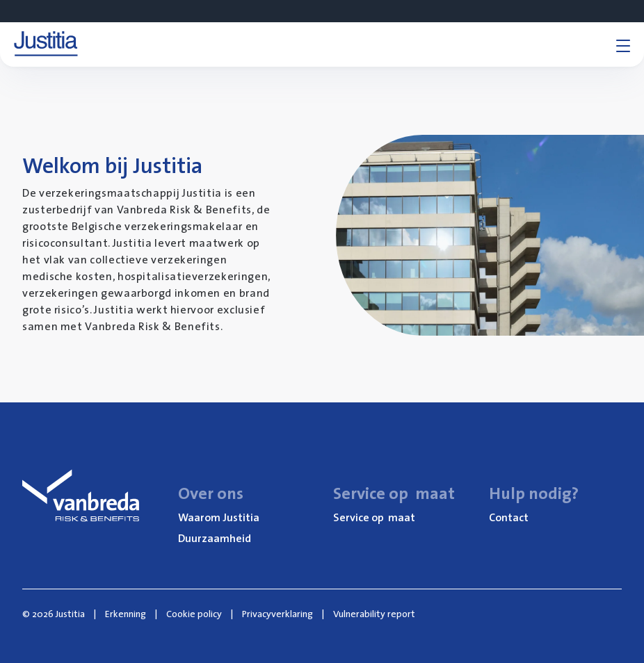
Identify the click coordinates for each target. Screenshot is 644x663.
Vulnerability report (374, 614)
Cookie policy (194, 614)
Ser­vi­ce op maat (374, 517)
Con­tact (509, 517)
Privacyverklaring (277, 614)
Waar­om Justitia (219, 517)
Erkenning (126, 614)
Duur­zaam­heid (215, 538)
